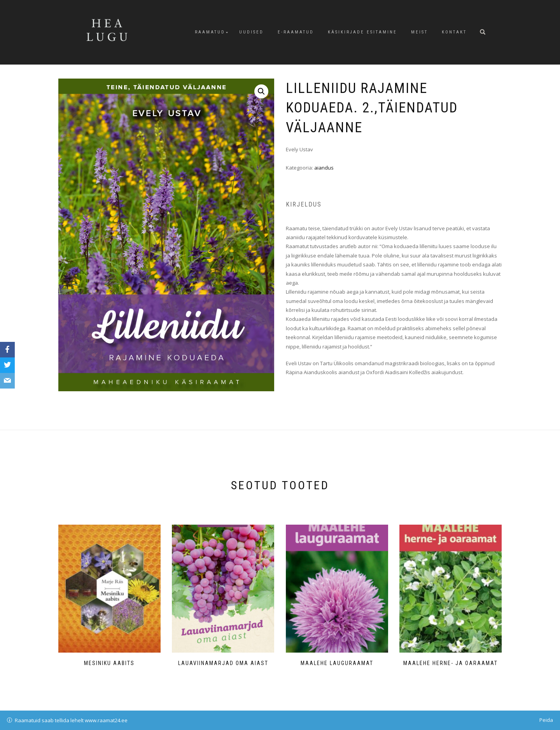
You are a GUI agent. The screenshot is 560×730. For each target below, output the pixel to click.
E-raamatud (296, 32)
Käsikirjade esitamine (362, 32)
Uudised (251, 32)
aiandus (324, 168)
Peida (546, 720)
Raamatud (210, 32)
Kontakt (454, 32)
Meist (419, 32)
